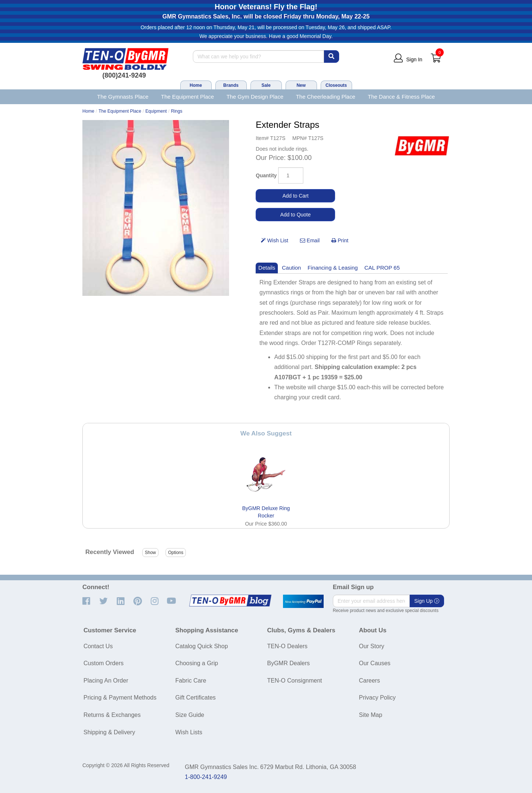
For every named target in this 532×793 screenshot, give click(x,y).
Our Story (372, 646)
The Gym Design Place (255, 97)
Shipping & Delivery (109, 732)
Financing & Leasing (333, 268)
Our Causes (375, 663)
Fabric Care (191, 681)
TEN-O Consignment (295, 681)
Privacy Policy (378, 698)
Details (267, 268)
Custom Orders (103, 663)
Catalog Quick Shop (202, 646)
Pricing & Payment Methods (120, 698)
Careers (370, 681)
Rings (177, 111)
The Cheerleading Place (326, 97)
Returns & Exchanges (112, 715)
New (301, 85)
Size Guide (190, 715)
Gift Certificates (196, 698)
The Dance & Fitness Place (402, 97)
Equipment (156, 111)
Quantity (266, 175)
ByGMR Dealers (289, 663)
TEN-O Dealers (287, 646)
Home (196, 85)
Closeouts (336, 85)
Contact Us (98, 646)
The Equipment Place (187, 97)
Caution (291, 268)
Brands (231, 85)
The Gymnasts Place (123, 97)
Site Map (371, 715)
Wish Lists (189, 732)
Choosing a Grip (197, 663)
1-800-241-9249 (206, 777)
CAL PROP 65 (382, 268)
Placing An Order (106, 681)
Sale (266, 85)
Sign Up (427, 601)
